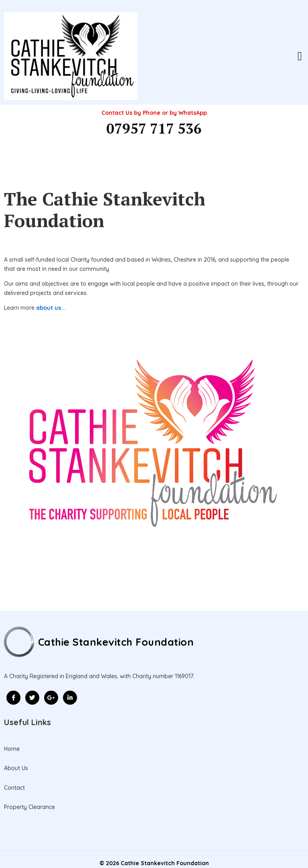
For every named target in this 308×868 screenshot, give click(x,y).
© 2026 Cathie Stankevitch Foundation (154, 852)
